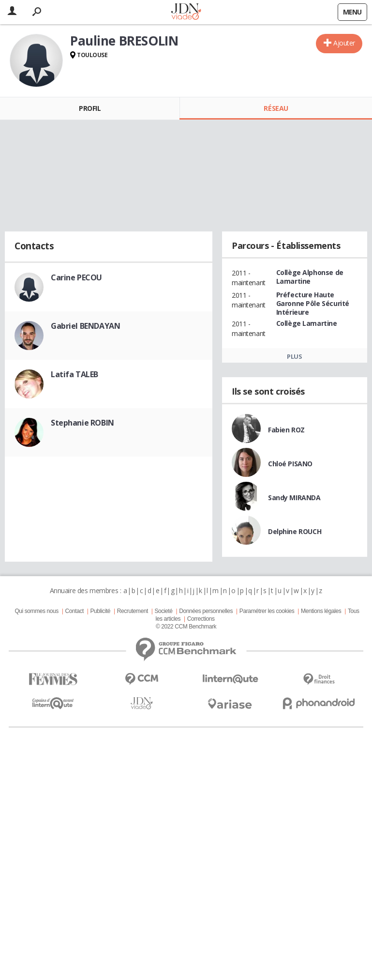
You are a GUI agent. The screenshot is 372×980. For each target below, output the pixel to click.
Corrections (201, 619)
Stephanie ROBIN (82, 423)
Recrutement (133, 611)
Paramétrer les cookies (267, 611)
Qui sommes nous (36, 611)
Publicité (101, 611)
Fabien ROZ (286, 430)
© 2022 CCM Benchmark (186, 627)
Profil (90, 108)
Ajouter (344, 43)
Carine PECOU (76, 277)
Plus (294, 356)
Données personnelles (206, 611)
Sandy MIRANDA (294, 498)
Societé (163, 611)
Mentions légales (321, 611)
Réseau (276, 108)
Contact (74, 611)
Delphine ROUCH (295, 531)
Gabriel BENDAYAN (85, 326)
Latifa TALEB (74, 374)
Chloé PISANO (290, 464)
